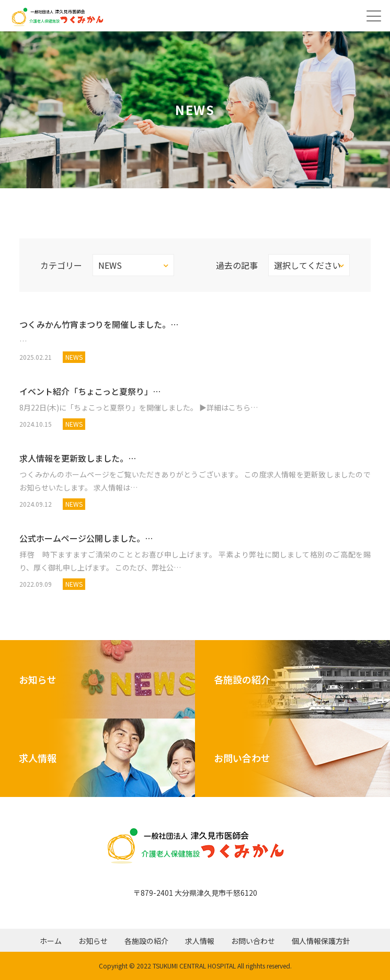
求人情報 (200, 941)
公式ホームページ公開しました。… (86, 538)
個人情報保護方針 (321, 941)
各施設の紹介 (146, 941)
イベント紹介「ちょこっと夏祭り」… (90, 391)
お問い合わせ (253, 941)
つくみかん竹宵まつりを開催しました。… (99, 324)
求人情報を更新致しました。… (78, 458)
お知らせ (93, 941)
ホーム (51, 941)
